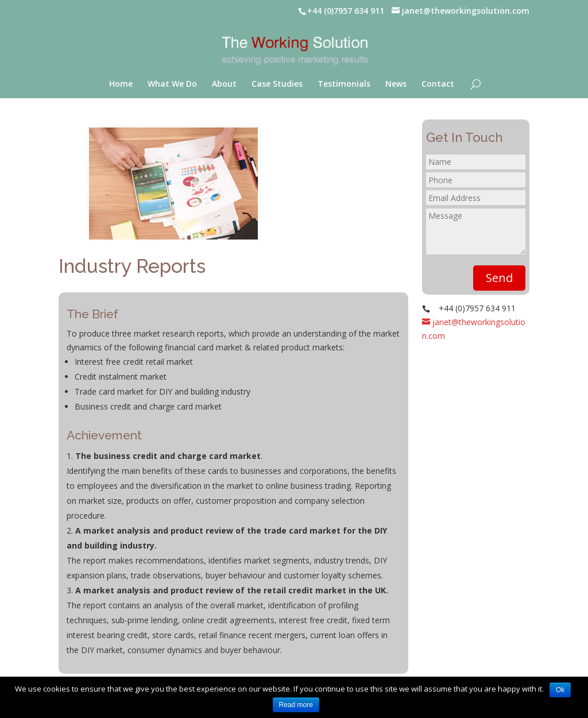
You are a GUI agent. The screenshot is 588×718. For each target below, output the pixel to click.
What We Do (172, 84)
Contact (438, 84)
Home (121, 84)
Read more (296, 705)
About (224, 84)
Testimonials (344, 84)
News (396, 84)
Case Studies (277, 84)
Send (499, 278)
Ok (560, 690)
